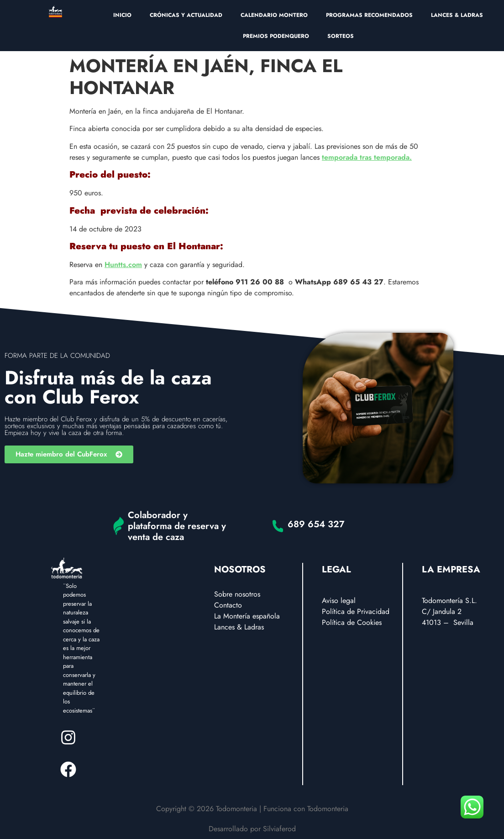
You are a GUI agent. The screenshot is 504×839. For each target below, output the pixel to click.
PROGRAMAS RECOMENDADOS (369, 15)
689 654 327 (316, 524)
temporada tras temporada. (367, 157)
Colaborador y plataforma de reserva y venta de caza (177, 526)
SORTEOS (341, 36)
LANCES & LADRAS (457, 15)
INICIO (122, 15)
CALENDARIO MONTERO (274, 15)
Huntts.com (123, 265)
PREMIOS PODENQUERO (276, 36)
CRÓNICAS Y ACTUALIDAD (186, 15)
